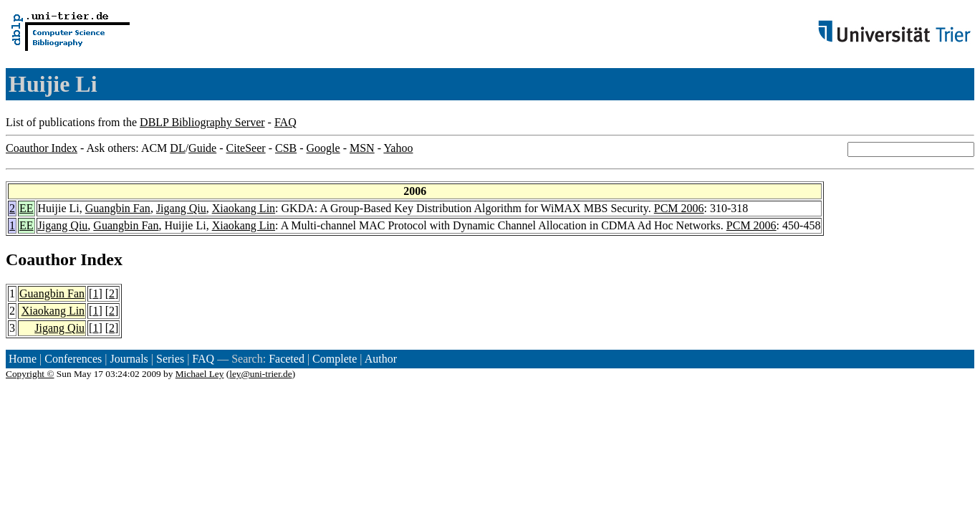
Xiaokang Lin (244, 208)
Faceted (287, 359)
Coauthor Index (42, 148)
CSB (286, 148)
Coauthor (41, 259)
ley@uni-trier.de (260, 374)
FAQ (285, 122)
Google (323, 148)
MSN (362, 148)
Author (381, 359)
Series (170, 359)
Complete (335, 359)
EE (27, 208)
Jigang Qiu (181, 208)
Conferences (73, 359)
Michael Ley (200, 374)
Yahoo (398, 148)
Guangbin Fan (118, 208)
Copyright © (30, 374)
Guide (202, 148)
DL (177, 148)
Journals (129, 359)
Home (23, 359)
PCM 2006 (679, 208)
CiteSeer (246, 148)
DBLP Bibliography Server (202, 122)
